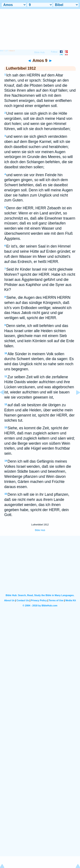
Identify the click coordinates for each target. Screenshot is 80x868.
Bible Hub (40, 530)
